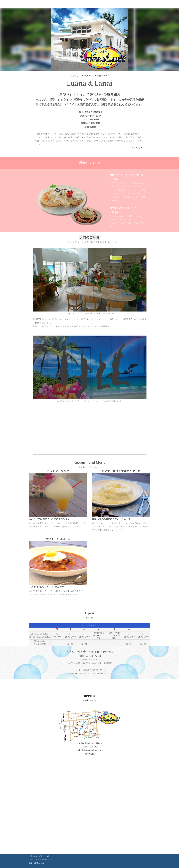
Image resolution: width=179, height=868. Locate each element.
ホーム (64, 7)
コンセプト (113, 7)
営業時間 (88, 7)
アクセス (100, 7)
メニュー (76, 7)
